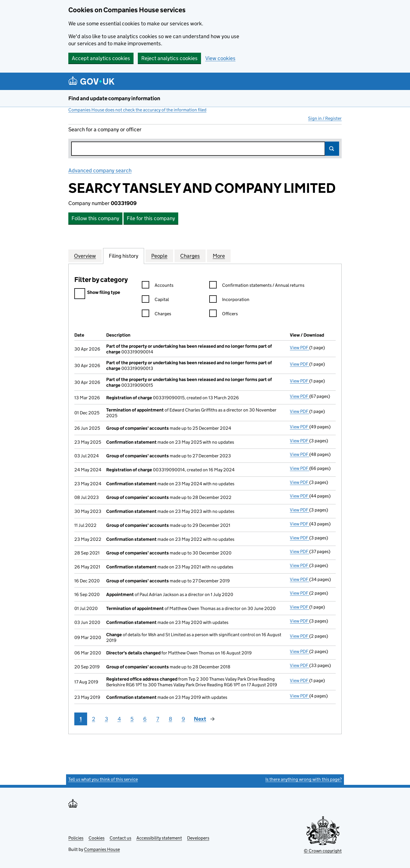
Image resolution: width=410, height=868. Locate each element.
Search (332, 149)
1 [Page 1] (81, 719)
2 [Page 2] (94, 719)
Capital (155, 300)
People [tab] (159, 256)
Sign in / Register (325, 118)
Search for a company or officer (105, 129)
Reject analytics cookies (169, 58)
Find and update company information (114, 98)
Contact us (120, 838)
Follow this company (95, 218)
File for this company (151, 218)
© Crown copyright (323, 851)
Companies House (102, 849)
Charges (156, 315)
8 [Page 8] (171, 719)
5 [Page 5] (132, 719)
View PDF (300, 348)
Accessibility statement (159, 838)
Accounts (158, 286)
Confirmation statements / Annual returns (257, 286)
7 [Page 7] (158, 719)
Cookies (97, 838)
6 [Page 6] (145, 719)
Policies (76, 838)
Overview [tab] (85, 256)
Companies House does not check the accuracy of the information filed (137, 110)
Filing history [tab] (124, 256)
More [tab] (219, 256)
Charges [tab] (190, 256)
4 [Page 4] (119, 719)
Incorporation (229, 300)
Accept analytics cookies (101, 58)
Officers (224, 315)
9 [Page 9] (183, 719)
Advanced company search (100, 170)
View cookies (220, 58)
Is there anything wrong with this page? (304, 779)
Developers (198, 838)
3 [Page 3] (106, 719)
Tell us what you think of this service (103, 779)
